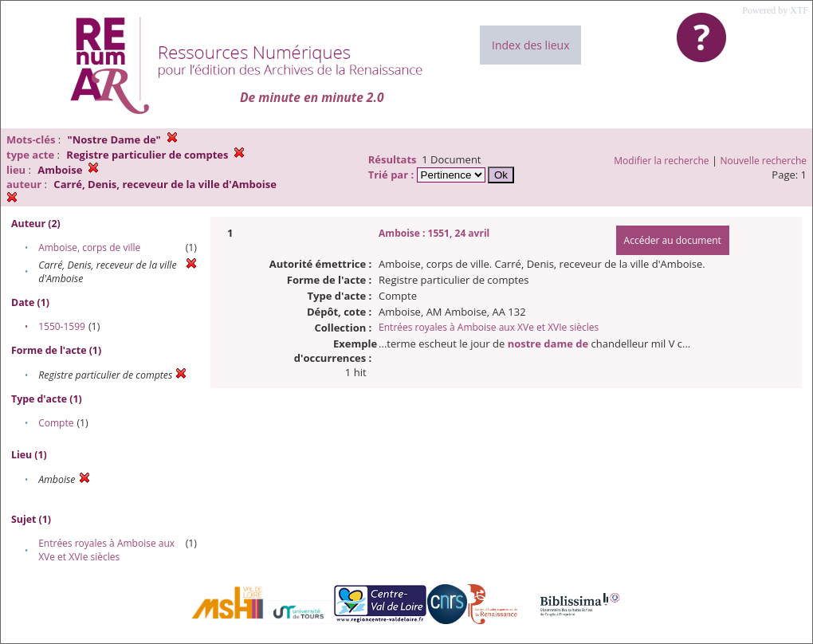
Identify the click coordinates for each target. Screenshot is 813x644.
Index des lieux (530, 45)
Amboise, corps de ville (89, 247)
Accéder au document (673, 240)
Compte (56, 423)
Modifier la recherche (661, 161)
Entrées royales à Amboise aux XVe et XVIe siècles (106, 550)
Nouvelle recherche (764, 161)
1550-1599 (62, 326)
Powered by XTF (775, 10)
